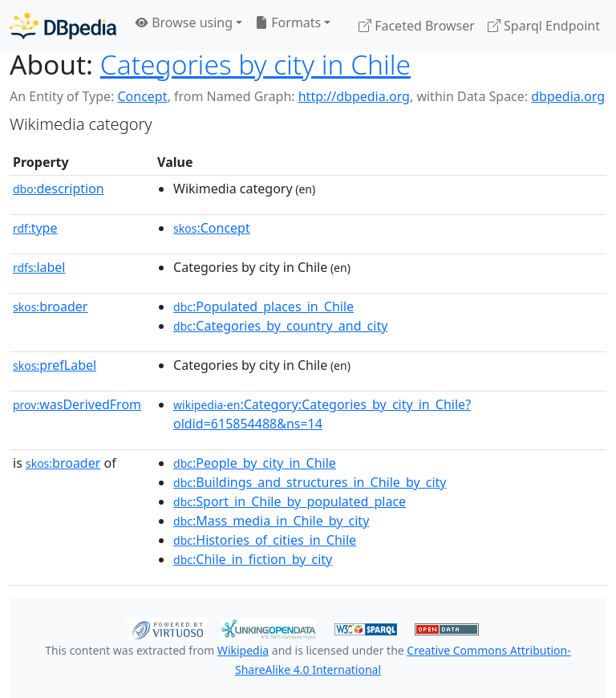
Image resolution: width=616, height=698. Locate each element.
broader (50, 306)
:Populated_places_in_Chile (263, 306)
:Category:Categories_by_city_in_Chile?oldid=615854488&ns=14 (322, 414)
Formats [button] (288, 22)
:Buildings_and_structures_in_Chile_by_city (310, 482)
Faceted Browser (417, 26)
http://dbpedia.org (354, 96)
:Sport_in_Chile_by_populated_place (290, 501)
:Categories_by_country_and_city (280, 326)
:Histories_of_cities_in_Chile (265, 540)
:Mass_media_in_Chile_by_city (271, 521)
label (39, 267)
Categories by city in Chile (255, 64)
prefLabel (55, 365)
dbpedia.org (568, 96)
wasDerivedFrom (77, 404)
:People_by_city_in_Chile (255, 463)
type (35, 228)
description (59, 189)
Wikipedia (243, 650)
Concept (142, 96)
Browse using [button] (184, 22)
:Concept (212, 228)
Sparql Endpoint (544, 26)
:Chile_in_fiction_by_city (253, 559)
